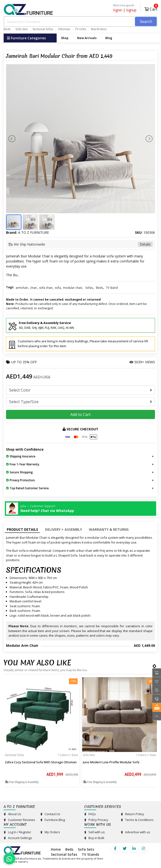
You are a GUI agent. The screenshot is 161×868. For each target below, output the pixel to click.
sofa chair (46, 288)
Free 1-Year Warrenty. (23, 464)
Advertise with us (135, 832)
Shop (65, 38)
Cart (151, 9)
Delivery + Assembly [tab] (64, 529)
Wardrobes (99, 29)
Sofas (89, 288)
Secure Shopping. (20, 472)
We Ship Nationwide (80, 244)
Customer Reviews (19, 820)
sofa (58, 288)
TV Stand (112, 288)
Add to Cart (80, 414)
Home (56, 849)
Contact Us (50, 814)
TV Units (80, 29)
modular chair (73, 288)
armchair (22, 288)
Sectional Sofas (43, 29)
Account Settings (18, 838)
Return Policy (132, 814)
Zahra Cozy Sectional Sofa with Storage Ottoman (41, 762)
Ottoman (64, 29)
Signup (131, 10)
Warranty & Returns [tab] (109, 529)
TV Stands (90, 854)
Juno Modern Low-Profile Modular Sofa (111, 762)
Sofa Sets (22, 29)
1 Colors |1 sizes (68, 755)
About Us (12, 814)
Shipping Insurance (21, 456)
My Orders (50, 832)
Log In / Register (17, 832)
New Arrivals (87, 38)
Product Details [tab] (22, 529)
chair (34, 288)
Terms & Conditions (137, 820)
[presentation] (154, 665)
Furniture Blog (53, 820)
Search (146, 21)
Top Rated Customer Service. (28, 488)
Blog (109, 38)
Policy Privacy (96, 820)
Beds (7, 29)
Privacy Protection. (21, 480)
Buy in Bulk (94, 838)
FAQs (90, 814)
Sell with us (94, 832)
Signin (118, 10)
